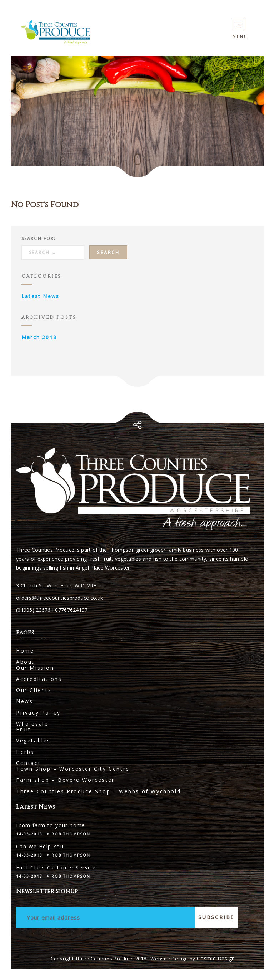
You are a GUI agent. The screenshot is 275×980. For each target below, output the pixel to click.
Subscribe (216, 917)
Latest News (40, 296)
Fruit (24, 729)
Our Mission (35, 668)
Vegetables (33, 740)
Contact (28, 763)
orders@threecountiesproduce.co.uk (59, 598)
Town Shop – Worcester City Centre (73, 769)
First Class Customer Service (56, 867)
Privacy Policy (38, 713)
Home (25, 651)
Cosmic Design (216, 958)
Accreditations (39, 679)
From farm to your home (51, 825)
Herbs (25, 752)
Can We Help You (40, 846)
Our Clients (34, 690)
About (25, 662)
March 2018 (39, 337)
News (24, 701)
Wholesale (32, 724)
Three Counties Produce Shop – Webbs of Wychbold (98, 791)
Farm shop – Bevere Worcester (65, 780)
